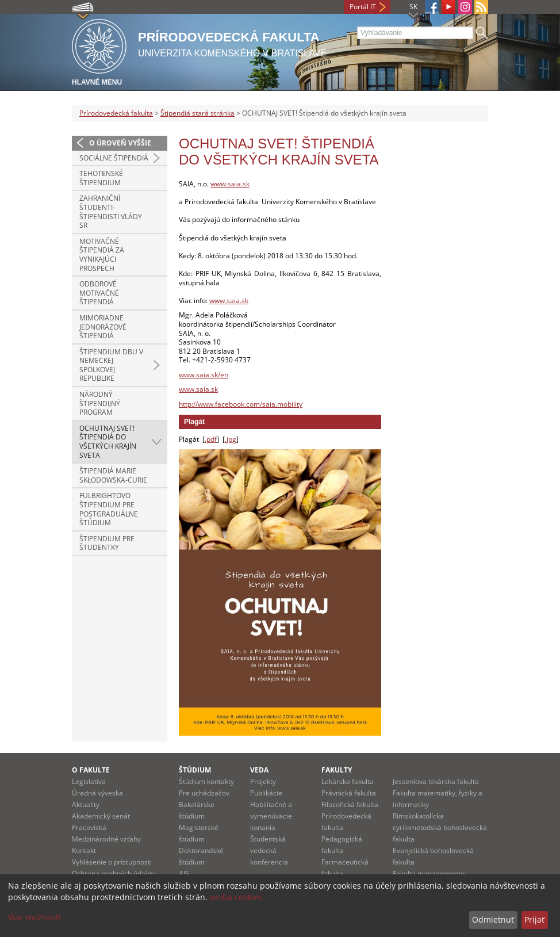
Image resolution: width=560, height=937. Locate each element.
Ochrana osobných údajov (113, 873)
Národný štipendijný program (100, 403)
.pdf (211, 439)
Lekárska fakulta (348, 781)
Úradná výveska (97, 793)
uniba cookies (236, 897)
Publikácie (266, 793)
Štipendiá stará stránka (197, 113)
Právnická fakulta (349, 793)
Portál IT (363, 7)
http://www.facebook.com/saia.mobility (241, 404)
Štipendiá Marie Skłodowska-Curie (113, 475)
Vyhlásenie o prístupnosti (112, 862)
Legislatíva (89, 781)
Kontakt (84, 850)
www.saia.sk (230, 184)
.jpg (231, 439)
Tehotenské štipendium (101, 178)
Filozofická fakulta (350, 804)
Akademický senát (101, 816)
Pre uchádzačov (204, 793)
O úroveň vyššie (120, 143)
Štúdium (195, 770)
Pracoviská (89, 827)
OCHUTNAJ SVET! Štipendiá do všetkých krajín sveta (108, 442)
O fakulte (91, 770)
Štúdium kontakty (206, 781)
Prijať (534, 919)
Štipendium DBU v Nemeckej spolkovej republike (111, 365)
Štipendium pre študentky (107, 543)
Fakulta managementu (429, 873)
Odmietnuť (493, 919)
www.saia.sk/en (204, 375)
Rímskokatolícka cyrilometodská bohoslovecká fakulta (440, 827)
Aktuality (86, 804)
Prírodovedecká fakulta (116, 113)
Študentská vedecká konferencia (269, 850)
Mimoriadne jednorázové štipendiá (103, 327)
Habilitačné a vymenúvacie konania (271, 816)
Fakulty (337, 770)
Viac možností (34, 917)
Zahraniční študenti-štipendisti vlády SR (111, 212)
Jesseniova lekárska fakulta (436, 781)
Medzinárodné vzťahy (106, 839)
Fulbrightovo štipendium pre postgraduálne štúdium (109, 509)
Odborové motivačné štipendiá (99, 293)
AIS (184, 873)
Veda (259, 770)
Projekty (263, 781)
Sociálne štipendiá (114, 158)
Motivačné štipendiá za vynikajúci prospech (102, 255)
